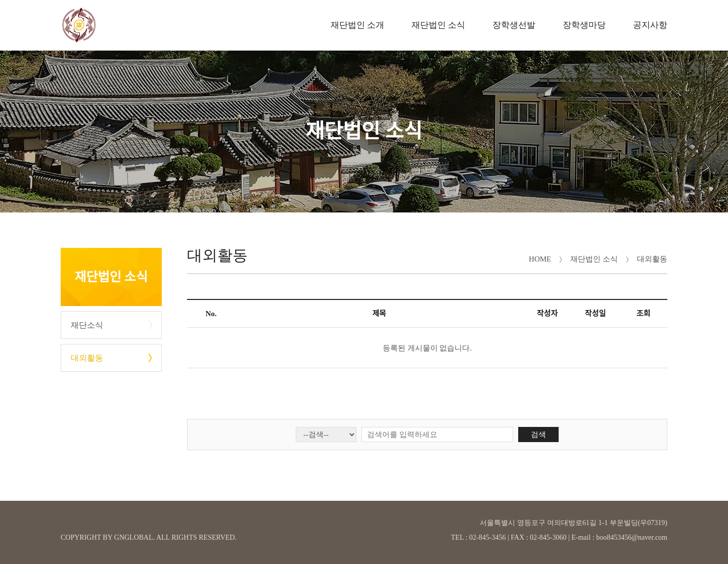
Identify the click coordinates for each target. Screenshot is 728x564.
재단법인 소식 (438, 25)
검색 (538, 435)
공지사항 (650, 25)
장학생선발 (514, 25)
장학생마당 (584, 25)
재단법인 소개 (357, 25)
